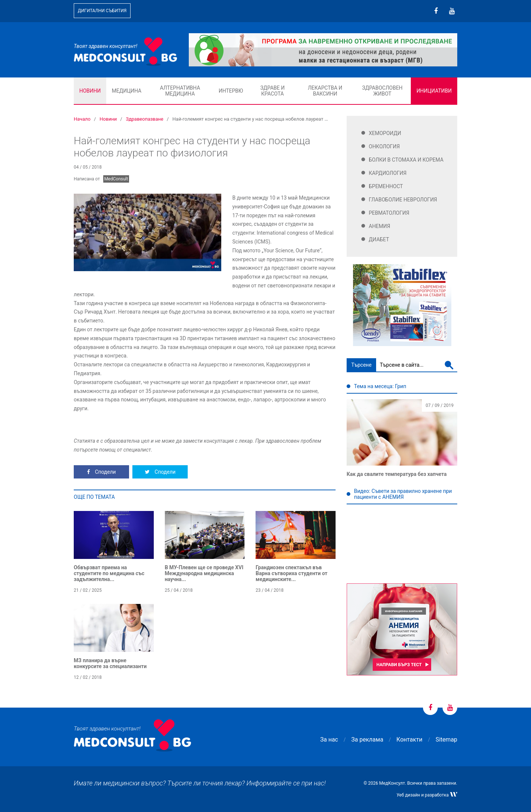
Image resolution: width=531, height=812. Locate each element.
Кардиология (388, 173)
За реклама (367, 740)
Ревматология (389, 213)
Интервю (231, 91)
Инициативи (434, 91)
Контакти (409, 740)
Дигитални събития (102, 11)
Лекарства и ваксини (325, 91)
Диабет (379, 239)
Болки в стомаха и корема (406, 160)
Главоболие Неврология (403, 200)
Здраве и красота (273, 91)
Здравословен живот (382, 91)
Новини (90, 91)
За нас (329, 740)
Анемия (379, 226)
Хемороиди (385, 133)
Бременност (386, 186)
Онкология (384, 146)
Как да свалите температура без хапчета (397, 474)
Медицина (126, 91)
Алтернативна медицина (180, 91)
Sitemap (446, 740)
